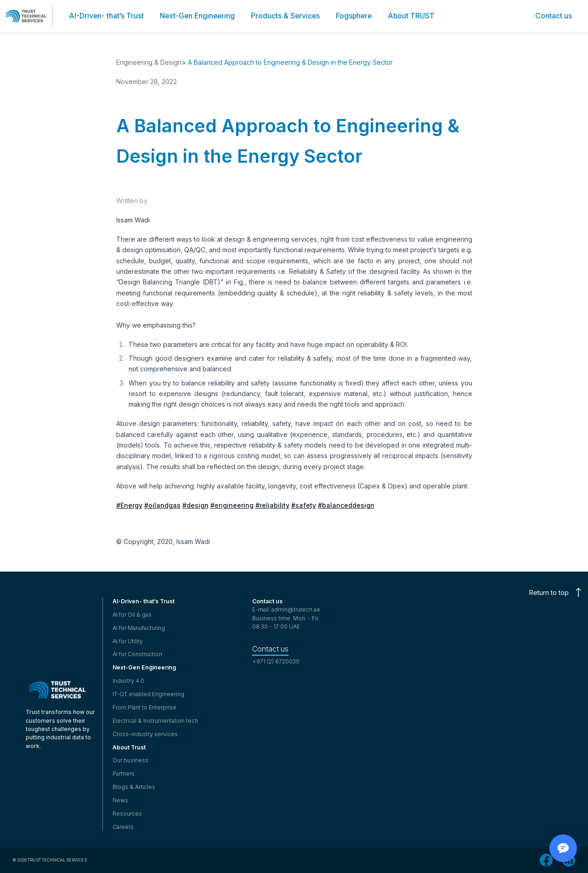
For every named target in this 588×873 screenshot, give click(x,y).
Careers (123, 827)
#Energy (129, 505)
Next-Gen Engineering (144, 667)
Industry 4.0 (128, 681)
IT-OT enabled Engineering (148, 694)
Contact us (270, 649)
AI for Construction (137, 654)
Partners (124, 774)
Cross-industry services (145, 734)
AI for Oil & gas (132, 615)
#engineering (232, 505)
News (120, 800)
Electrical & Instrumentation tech (155, 721)
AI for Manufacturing (139, 628)
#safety (304, 505)
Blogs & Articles (134, 787)
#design (195, 505)
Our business (130, 760)
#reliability (272, 505)
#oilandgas (162, 505)
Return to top (555, 592)
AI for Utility (128, 641)
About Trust (129, 747)
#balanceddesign (346, 505)
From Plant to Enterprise (144, 707)
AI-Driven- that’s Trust (144, 601)
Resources (127, 813)
